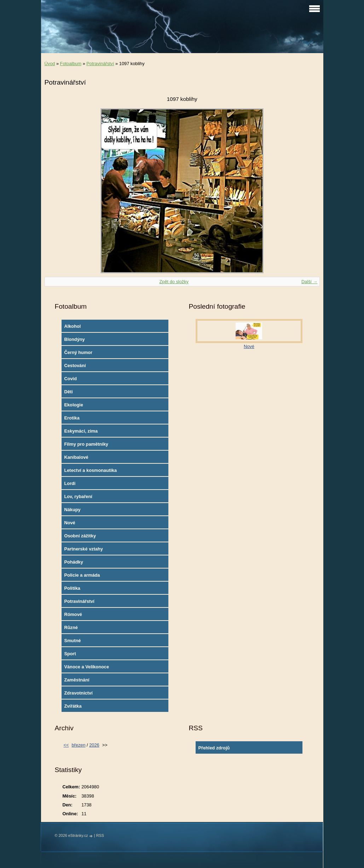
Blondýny (74, 339)
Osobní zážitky (80, 536)
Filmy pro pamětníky (86, 444)
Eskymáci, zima (81, 431)
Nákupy (72, 510)
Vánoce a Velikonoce (86, 667)
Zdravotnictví (78, 693)
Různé (71, 627)
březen (78, 745)
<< (66, 745)
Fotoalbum (71, 64)
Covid (70, 379)
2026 (94, 745)
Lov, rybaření (78, 496)
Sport (70, 654)
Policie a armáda (82, 575)
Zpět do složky (174, 282)
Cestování (75, 366)
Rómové (73, 614)
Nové (70, 523)
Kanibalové (76, 457)
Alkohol (72, 326)
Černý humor (78, 352)
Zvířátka (73, 706)
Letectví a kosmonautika (90, 470)
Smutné (72, 641)
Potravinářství (100, 64)
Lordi (70, 483)
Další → (310, 282)
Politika (72, 588)
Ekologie (73, 405)
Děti (68, 392)
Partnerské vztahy (83, 549)
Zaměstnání (77, 680)
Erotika (72, 418)
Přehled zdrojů (214, 748)
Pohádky (73, 562)
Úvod (50, 64)
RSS (100, 835)
